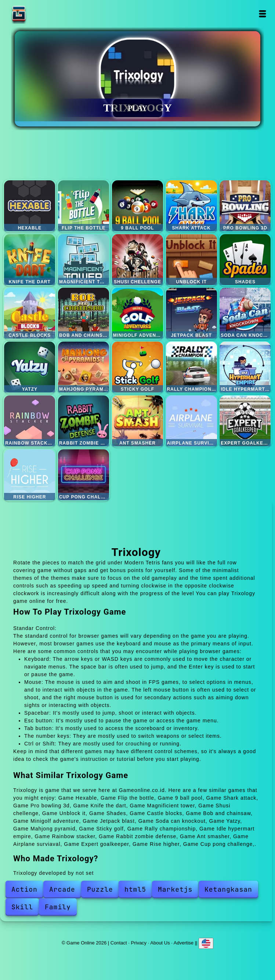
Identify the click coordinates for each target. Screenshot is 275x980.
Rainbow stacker (30, 421)
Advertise (184, 943)
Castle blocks (30, 313)
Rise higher (30, 475)
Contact (119, 943)
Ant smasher (137, 421)
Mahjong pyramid (84, 367)
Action (24, 889)
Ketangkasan (228, 889)
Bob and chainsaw (84, 313)
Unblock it (191, 260)
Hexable (30, 206)
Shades (245, 260)
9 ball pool (137, 206)
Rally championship (191, 367)
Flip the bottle (84, 206)
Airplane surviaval (191, 421)
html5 (135, 889)
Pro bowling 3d (245, 206)
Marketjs (175, 889)
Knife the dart (30, 260)
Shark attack (191, 206)
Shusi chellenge (137, 260)
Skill (22, 907)
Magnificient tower (84, 260)
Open (262, 14)
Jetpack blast (191, 313)
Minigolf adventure (137, 313)
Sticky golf (137, 367)
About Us (160, 943)
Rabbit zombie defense (84, 421)
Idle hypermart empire (245, 367)
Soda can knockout (245, 313)
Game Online (42, 14)
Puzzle (100, 889)
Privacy (139, 943)
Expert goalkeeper (245, 421)
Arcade (62, 889)
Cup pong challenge (84, 475)
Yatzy (30, 367)
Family (58, 907)
